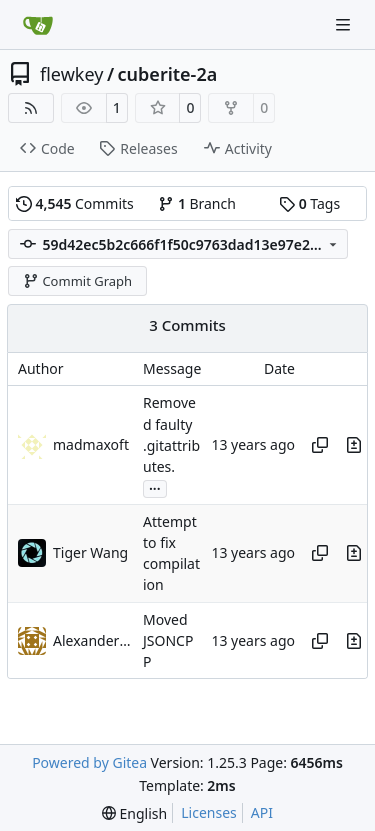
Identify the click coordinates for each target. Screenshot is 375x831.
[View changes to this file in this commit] (354, 445)
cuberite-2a (168, 74)
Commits (75, 203)
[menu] (134, 813)
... (155, 487)
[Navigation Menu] (345, 24)
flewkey (71, 74)
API (262, 812)
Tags (309, 203)
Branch (197, 203)
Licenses (209, 812)
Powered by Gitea (89, 762)
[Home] (38, 25)
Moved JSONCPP (168, 641)
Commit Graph (77, 281)
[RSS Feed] (31, 108)
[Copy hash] (320, 445)
